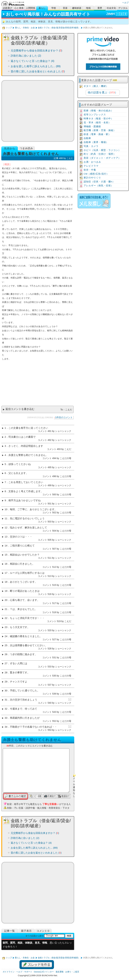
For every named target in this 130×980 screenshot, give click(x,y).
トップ (9, 28)
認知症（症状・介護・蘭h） (99, 182)
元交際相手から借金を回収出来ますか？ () (36, 51)
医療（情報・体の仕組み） (98, 111)
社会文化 (111, 8)
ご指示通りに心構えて (22, 546)
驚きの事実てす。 (20, 673)
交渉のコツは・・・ (21, 537)
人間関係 (31, 8)
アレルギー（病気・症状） (98, 186)
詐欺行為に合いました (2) (26, 56)
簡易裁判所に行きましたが (25, 718)
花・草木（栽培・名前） (97, 123)
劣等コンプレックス (95, 115)
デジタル (123, 8)
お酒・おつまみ (92, 162)
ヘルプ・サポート (24, 972)
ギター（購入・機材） (96, 86)
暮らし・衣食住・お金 (25, 28)
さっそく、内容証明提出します (26, 446)
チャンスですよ (19, 682)
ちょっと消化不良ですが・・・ (27, 618)
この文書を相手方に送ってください (28, 428)
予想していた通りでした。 (25, 691)
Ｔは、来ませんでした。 (24, 609)
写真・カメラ (91, 146)
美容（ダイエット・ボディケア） (102, 158)
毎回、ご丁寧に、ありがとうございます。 (33, 509)
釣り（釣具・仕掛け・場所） (100, 154)
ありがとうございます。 (24, 582)
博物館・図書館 (92, 127)
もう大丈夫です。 (20, 627)
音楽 (65, 8)
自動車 (87, 138)
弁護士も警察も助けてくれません (32, 740)
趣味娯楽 (77, 8)
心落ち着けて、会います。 (25, 600)
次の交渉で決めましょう (24, 700)
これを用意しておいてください (26, 482)
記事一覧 (10, 931)
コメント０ (43, 931)
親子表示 (26, 931)
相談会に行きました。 (22, 564)
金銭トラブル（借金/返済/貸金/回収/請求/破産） (59, 28)
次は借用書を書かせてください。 (28, 645)
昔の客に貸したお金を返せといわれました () (38, 71)
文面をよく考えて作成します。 (26, 491)
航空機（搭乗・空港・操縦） (100, 130)
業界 (100, 8)
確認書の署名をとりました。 (26, 636)
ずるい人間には (19, 663)
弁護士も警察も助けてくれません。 (28, 455)
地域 (88, 8)
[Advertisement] (38, 111)
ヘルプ (125, 3)
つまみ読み (26, 148)
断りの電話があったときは (25, 591)
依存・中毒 (90, 170)
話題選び (7, 8)
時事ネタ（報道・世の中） (98, 119)
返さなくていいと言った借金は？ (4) (32, 61)
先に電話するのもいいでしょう (27, 518)
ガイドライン (9, 972)
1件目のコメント (64, 417)
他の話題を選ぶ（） (103, 92)
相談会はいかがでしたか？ (25, 555)
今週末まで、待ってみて (24, 709)
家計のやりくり (92, 178)
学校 (54, 8)
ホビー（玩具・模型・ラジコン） (102, 150)
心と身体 (19, 8)
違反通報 (60, 972)
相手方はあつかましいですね (24, 500)
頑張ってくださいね (20, 464)
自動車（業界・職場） (96, 142)
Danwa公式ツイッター (44, 972)
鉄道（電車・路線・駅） (97, 134)
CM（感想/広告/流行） (96, 174)
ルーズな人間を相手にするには (27, 573)
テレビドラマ (91, 166)
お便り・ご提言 (72, 972)
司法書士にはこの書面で (22, 437)
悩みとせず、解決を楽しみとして (28, 528)
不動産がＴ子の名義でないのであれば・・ (33, 727)
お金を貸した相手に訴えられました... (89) (36, 66)
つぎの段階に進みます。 (24, 654)
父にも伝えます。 (18, 473)
